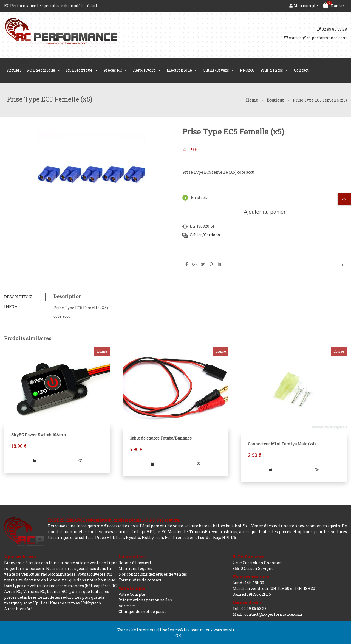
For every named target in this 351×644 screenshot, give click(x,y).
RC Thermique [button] (44, 70)
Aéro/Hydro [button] (147, 70)
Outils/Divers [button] (219, 70)
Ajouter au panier (265, 212)
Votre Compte (132, 594)
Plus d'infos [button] (274, 70)
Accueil (14, 70)
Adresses (127, 606)
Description (18, 297)
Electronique (182, 70)
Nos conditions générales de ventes (153, 574)
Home (252, 100)
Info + (11, 307)
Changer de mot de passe (142, 611)
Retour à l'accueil (135, 563)
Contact (301, 70)
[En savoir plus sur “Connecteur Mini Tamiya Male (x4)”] (271, 469)
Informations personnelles (145, 600)
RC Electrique (82, 70)
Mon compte (304, 6)
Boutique (275, 100)
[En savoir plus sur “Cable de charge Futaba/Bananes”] (152, 464)
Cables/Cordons (205, 235)
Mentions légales (135, 568)
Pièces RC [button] (115, 70)
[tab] (25, 297)
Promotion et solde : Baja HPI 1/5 (205, 537)
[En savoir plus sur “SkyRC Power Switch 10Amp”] (34, 460)
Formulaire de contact (140, 580)
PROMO (247, 70)
